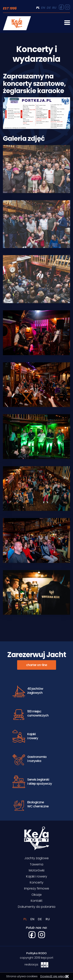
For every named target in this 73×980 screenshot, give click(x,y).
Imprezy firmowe (37, 888)
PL (38, 8)
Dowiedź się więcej (54, 976)
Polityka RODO (36, 953)
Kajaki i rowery (37, 876)
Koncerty (37, 882)
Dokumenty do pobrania (37, 907)
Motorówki (37, 870)
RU (54, 8)
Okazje (37, 895)
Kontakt (37, 901)
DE (49, 8)
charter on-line (36, 665)
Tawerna (36, 864)
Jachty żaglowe (36, 858)
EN (43, 8)
